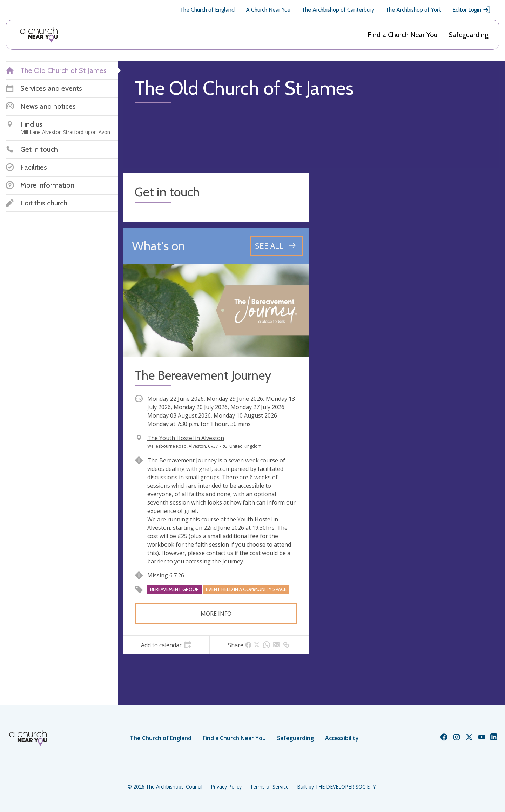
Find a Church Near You (402, 35)
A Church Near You (268, 10)
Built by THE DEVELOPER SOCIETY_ (337, 787)
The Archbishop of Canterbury (338, 10)
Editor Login (472, 10)
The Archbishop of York (413, 10)
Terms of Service (269, 787)
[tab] (166, 645)
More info (216, 614)
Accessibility (342, 738)
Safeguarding (469, 35)
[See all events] (277, 246)
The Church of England (207, 10)
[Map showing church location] (407, 266)
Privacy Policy (226, 787)
